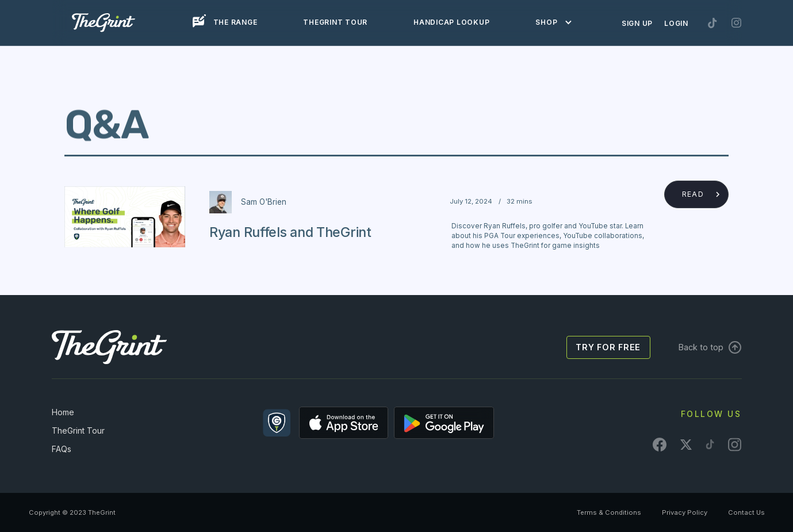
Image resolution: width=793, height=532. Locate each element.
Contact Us (746, 512)
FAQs (62, 449)
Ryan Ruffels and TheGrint (290, 232)
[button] (550, 22)
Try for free (608, 347)
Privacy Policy (685, 512)
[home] (104, 23)
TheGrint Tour (78, 430)
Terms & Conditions (609, 512)
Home (63, 412)
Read (693, 194)
